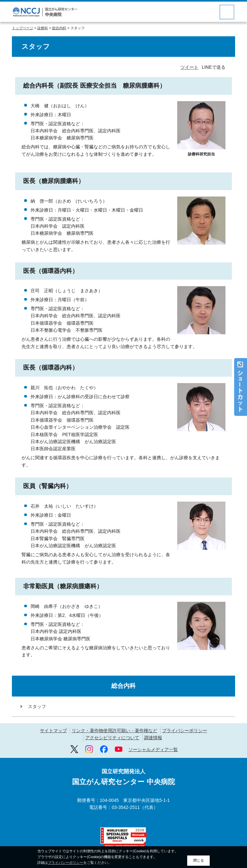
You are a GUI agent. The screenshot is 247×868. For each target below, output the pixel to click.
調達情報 (153, 738)
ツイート (189, 67)
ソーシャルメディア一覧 (153, 750)
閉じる (199, 860)
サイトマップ (53, 731)
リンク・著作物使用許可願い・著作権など (114, 731)
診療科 (43, 28)
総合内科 (59, 28)
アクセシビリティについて (112, 738)
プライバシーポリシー (185, 731)
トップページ (23, 28)
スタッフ (37, 706)
